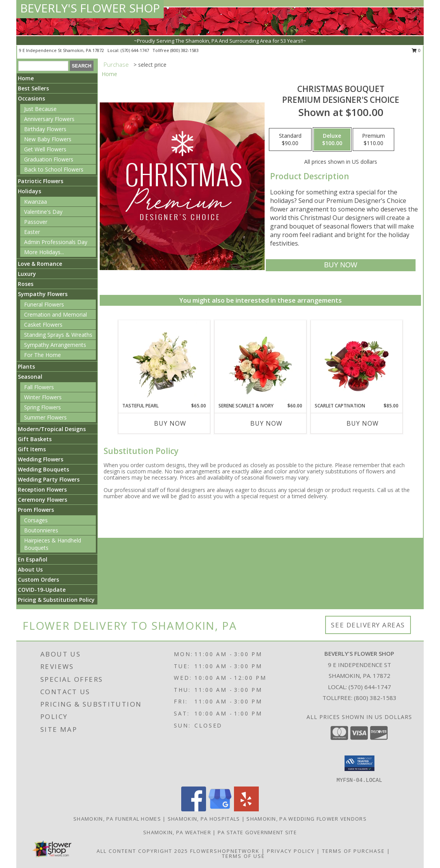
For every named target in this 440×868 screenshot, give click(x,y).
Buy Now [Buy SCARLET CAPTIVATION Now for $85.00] (363, 423)
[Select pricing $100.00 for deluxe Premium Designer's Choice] (332, 140)
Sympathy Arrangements (55, 345)
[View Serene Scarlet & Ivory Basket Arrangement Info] (261, 361)
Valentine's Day (43, 212)
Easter (32, 232)
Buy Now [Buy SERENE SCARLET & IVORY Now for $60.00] (266, 423)
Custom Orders (38, 580)
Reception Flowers (42, 489)
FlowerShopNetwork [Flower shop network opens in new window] (225, 851)
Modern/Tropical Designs (52, 429)
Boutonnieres (41, 530)
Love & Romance (40, 264)
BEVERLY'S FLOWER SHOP (90, 8)
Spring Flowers (42, 407)
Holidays (29, 191)
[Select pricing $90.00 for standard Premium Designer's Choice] (290, 140)
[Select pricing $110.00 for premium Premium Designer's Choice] (373, 140)
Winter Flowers (43, 397)
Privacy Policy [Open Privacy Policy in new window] (291, 851)
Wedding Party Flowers (49, 479)
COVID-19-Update (42, 590)
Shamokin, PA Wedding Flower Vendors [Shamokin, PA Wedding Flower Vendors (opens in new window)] (307, 819)
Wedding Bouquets (43, 469)
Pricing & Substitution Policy (56, 600)
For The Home (42, 355)
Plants (26, 366)
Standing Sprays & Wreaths (58, 335)
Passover (36, 222)
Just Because (40, 109)
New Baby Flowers (48, 139)
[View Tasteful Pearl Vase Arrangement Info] (164, 361)
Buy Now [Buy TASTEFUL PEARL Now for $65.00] (170, 423)
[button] (359, 763)
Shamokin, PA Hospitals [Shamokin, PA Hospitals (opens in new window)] (204, 819)
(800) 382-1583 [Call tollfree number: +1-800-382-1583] (184, 50)
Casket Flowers (43, 325)
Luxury (27, 274)
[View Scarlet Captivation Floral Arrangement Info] (357, 361)
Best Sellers (33, 88)
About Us (30, 569)
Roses (26, 284)
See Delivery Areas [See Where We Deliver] (368, 625)
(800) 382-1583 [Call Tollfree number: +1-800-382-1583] (375, 698)
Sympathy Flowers (43, 294)
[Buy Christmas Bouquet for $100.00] (340, 265)
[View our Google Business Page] (220, 809)
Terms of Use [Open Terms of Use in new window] (243, 856)
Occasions (31, 98)
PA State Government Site (257, 832)
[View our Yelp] (246, 809)
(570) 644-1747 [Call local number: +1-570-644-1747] (135, 50)
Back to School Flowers (54, 169)
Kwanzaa (36, 202)
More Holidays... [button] (44, 252)
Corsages (36, 520)
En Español (33, 559)
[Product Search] (43, 66)
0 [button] (416, 50)
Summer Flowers (45, 417)
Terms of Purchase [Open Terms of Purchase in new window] (353, 851)
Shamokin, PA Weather (177, 832)
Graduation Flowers (49, 159)
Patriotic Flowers (41, 181)
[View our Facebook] (194, 809)
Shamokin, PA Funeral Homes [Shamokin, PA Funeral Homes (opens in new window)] (117, 819)
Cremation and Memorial (55, 314)
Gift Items (32, 449)
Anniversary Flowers (49, 119)
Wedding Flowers (41, 459)
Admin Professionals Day (56, 242)
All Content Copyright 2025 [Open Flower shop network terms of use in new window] (142, 851)
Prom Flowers (36, 510)
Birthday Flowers (45, 129)
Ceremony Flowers (42, 500)
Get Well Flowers (45, 149)
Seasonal (30, 377)
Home (26, 78)
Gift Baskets (35, 439)
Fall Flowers (39, 387)
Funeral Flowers (44, 304)
